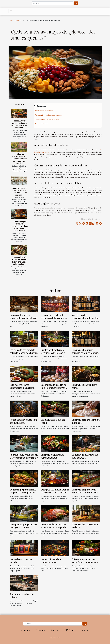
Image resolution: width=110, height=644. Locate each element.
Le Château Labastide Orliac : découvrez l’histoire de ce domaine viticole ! (19, 159)
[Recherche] (53, 3)
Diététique (70, 630)
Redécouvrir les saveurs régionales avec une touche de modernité (19, 124)
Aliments (25, 630)
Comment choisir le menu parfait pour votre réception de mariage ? (19, 191)
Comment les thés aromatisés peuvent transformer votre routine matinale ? (19, 261)
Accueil (11, 21)
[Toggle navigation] (11, 11)
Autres (17, 21)
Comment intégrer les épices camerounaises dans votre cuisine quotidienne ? (19, 226)
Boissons (40, 630)
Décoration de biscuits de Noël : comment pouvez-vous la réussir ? (53, 388)
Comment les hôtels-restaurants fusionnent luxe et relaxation (23, 318)
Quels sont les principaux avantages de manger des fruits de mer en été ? (54, 528)
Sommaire (41, 106)
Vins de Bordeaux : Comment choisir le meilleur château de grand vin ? (85, 318)
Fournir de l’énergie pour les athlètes (47, 120)
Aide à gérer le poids (42, 124)
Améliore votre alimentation (44, 111)
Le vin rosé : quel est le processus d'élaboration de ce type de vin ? (54, 318)
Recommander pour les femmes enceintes (49, 115)
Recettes (55, 630)
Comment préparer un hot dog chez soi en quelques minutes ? (23, 493)
